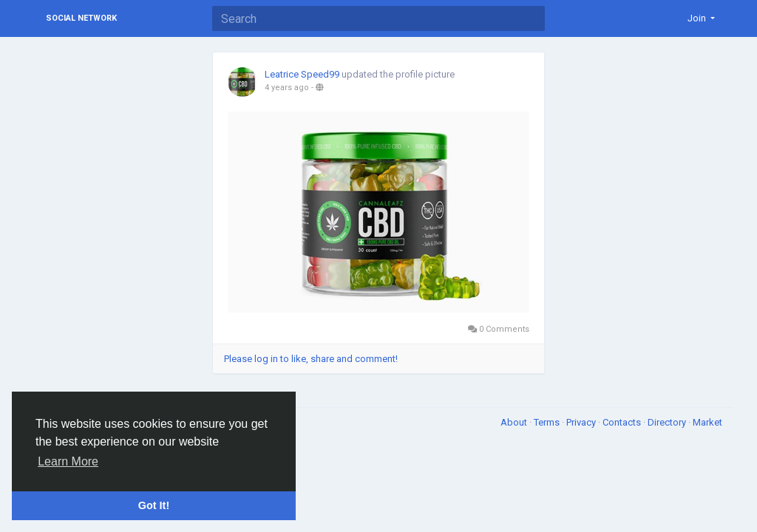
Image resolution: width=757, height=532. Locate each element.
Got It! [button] (154, 505)
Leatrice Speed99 (302, 74)
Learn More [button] (68, 461)
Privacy (582, 422)
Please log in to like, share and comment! (311, 359)
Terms (548, 422)
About (515, 422)
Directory (668, 422)
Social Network (81, 18)
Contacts (623, 422)
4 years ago (287, 88)
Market (707, 422)
